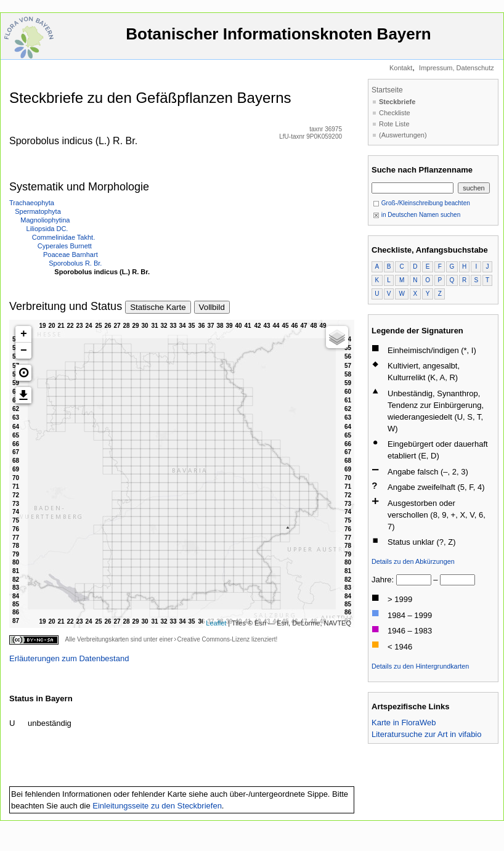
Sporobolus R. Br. (75, 263)
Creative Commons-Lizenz (213, 639)
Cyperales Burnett (65, 246)
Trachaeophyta (32, 203)
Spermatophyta (38, 211)
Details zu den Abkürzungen (413, 561)
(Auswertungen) (403, 135)
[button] (23, 373)
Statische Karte (158, 307)
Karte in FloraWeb (404, 723)
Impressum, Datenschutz (457, 68)
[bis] (457, 580)
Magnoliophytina (45, 220)
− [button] (24, 351)
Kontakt (401, 68)
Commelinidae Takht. (64, 237)
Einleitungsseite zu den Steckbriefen (157, 806)
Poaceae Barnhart (71, 254)
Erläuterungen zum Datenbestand (69, 658)
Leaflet (216, 623)
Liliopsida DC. (47, 229)
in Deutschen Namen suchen (417, 215)
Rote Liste (394, 124)
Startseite (387, 90)
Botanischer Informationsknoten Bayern (278, 40)
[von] (414, 580)
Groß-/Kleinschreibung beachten (421, 203)
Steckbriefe (397, 102)
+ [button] (24, 334)
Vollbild (212, 307)
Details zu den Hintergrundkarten (420, 666)
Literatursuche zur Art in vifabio (426, 734)
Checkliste (395, 113)
